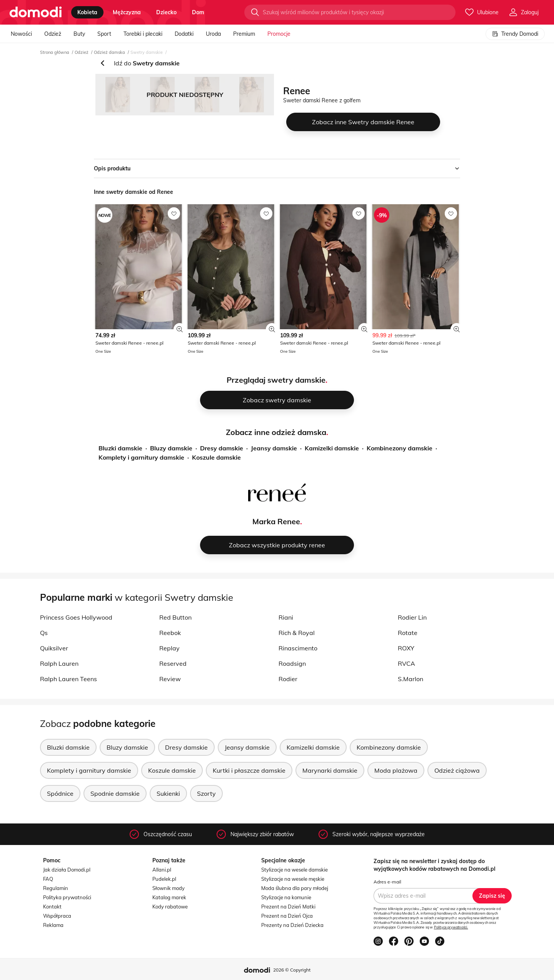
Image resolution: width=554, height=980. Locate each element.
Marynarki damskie (330, 770)
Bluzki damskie (120, 448)
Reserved (173, 663)
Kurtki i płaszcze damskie (249, 770)
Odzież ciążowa (457, 770)
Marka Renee (276, 521)
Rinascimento (298, 648)
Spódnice (60, 793)
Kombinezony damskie (400, 448)
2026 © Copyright (292, 970)
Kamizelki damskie (332, 448)
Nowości (21, 34)
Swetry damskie (147, 52)
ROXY (406, 648)
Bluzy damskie (171, 448)
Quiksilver (54, 648)
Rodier (288, 679)
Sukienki (168, 793)
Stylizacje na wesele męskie (293, 879)
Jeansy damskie (274, 448)
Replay (169, 648)
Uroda (213, 34)
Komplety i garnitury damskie (141, 457)
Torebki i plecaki (143, 34)
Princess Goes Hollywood (76, 617)
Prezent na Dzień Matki (288, 907)
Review (170, 679)
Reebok (170, 633)
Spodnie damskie (115, 793)
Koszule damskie (216, 457)
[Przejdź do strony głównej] (36, 12)
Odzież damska (109, 52)
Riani (286, 617)
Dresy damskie (222, 448)
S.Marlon (410, 679)
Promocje (279, 34)
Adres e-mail (387, 882)
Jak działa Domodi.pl (67, 870)
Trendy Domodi (515, 34)
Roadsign (292, 663)
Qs (44, 633)
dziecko (166, 12)
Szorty (206, 793)
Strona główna (55, 52)
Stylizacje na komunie (286, 897)
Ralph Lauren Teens (68, 679)
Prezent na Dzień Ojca (287, 916)
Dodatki (184, 34)
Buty (79, 34)
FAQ (48, 879)
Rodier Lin (412, 617)
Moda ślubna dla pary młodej (295, 888)
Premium (244, 34)
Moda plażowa (396, 770)
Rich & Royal (297, 633)
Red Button (175, 617)
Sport (104, 34)
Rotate (408, 633)
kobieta (87, 12)
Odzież (53, 34)
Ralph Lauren (59, 663)
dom (198, 12)
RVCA (406, 663)
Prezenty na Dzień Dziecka (292, 925)
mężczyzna (127, 12)
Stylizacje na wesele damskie (295, 870)
